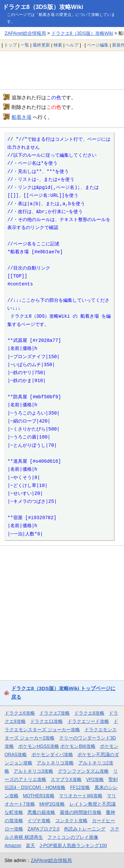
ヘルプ (72, 45)
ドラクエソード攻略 (88, 721)
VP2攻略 (95, 779)
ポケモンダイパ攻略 (52, 754)
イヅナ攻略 (39, 821)
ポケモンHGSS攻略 (39, 746)
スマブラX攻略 (66, 779)
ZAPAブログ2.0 (43, 829)
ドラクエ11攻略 (46, 721)
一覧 (25, 45)
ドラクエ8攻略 (89, 713)
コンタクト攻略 (71, 821)
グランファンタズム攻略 (83, 771)
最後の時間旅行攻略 (81, 812)
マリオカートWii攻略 (81, 796)
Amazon (13, 845)
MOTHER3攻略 (39, 796)
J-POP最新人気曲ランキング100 (73, 845)
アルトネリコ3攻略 (33, 771)
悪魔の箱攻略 (41, 812)
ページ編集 (98, 45)
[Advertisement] (62, 70)
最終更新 (41, 45)
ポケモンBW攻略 (78, 746)
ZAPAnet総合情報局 (25, 33)
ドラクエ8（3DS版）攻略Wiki (43, 7)
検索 (58, 45)
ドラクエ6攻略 (20, 713)
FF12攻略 (80, 787)
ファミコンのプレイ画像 (73, 837)
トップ (10, 45)
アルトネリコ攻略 (55, 763)
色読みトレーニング (85, 829)
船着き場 (21, 117)
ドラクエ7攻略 (55, 713)
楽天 (30, 845)
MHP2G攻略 (52, 804)
